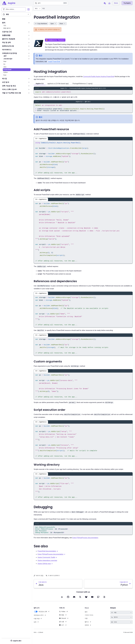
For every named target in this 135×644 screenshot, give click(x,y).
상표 (35, 626)
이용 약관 (37, 622)
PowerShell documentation (47, 555)
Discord (63, 622)
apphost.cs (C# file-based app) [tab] (58, 84)
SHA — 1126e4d (38, 636)
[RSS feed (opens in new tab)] (62, 601)
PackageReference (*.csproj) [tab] (83, 84)
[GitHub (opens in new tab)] (68, 601)
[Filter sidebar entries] (14, 9)
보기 (62, 629)
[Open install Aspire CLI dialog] (109, 3)
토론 (62, 625)
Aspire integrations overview (47, 564)
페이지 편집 (39, 579)
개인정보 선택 (40, 615)
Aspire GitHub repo (44, 567)
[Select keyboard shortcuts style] (121, 626)
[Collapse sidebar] (29, 9)
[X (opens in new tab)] (80, 601)
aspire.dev (16, 641)
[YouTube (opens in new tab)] (92, 601)
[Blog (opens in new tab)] (104, 601)
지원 (86, 622)
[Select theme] (121, 616)
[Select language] (121, 621)
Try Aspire (127, 3)
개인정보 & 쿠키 (39, 619)
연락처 (87, 629)
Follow (62, 615)
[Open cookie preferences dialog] (105, 3)
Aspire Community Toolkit (46, 561)
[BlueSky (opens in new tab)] (86, 601)
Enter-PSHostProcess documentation (85, 541)
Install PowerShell (54, 62)
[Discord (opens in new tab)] (74, 601)
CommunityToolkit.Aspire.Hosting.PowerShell (99, 77)
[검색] (51, 3)
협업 (62, 619)
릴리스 (87, 625)
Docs (116, 3)
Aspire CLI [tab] (40, 84)
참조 (86, 615)
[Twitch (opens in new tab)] (98, 601)
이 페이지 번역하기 (53, 579)
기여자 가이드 (89, 619)
